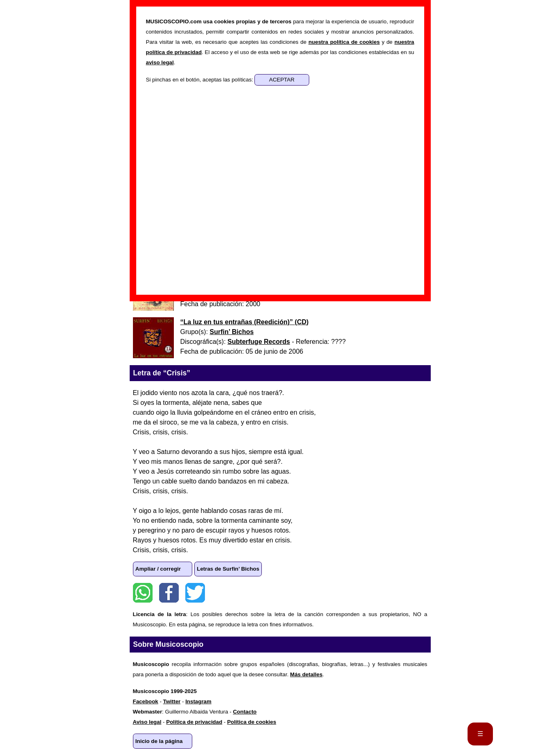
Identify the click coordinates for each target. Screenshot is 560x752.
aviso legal (160, 62)
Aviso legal (147, 722)
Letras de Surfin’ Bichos (228, 569)
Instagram (198, 701)
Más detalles (306, 674)
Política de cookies (252, 722)
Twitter (195, 593)
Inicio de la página (159, 741)
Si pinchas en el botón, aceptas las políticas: (200, 80)
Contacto (245, 712)
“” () (245, 322)
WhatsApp (143, 593)
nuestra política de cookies (344, 42)
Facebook (169, 593)
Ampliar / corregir (158, 569)
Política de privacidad (194, 722)
